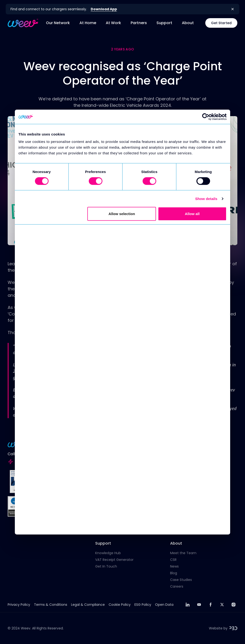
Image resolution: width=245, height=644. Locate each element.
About (188, 23)
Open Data (164, 605)
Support (164, 23)
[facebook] (211, 605)
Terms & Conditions (51, 605)
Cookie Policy (120, 605)
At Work (113, 23)
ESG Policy (143, 605)
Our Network (58, 23)
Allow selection (122, 214)
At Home (88, 23)
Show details (206, 198)
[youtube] (199, 605)
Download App (104, 9)
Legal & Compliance (88, 605)
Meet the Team (183, 553)
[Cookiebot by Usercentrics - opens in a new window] (206, 117)
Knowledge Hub (108, 553)
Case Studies (181, 580)
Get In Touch (106, 566)
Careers (177, 586)
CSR (173, 560)
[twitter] (222, 605)
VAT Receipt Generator (114, 560)
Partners (139, 23)
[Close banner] (233, 9)
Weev (26, 628)
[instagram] (234, 605)
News (174, 566)
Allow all (192, 214)
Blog (174, 573)
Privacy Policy (19, 605)
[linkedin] (188, 605)
